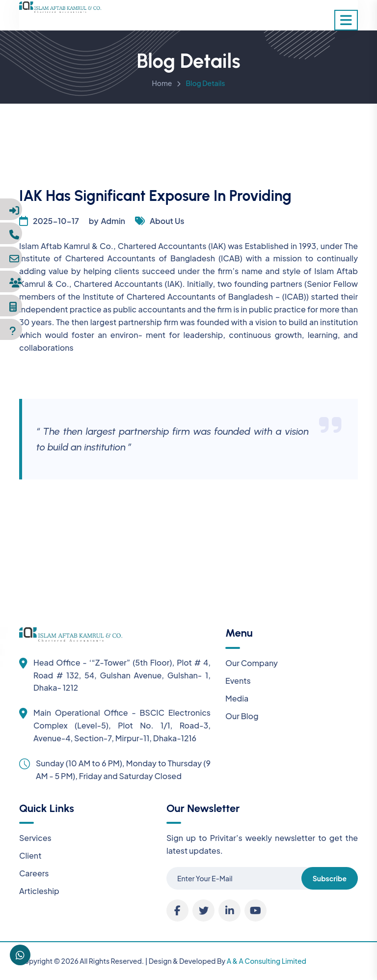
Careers (34, 873)
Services (35, 838)
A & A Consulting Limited (267, 961)
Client (30, 855)
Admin (113, 221)
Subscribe (330, 878)
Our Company (252, 663)
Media (237, 698)
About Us (167, 221)
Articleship (39, 891)
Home (162, 84)
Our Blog (242, 716)
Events (238, 681)
